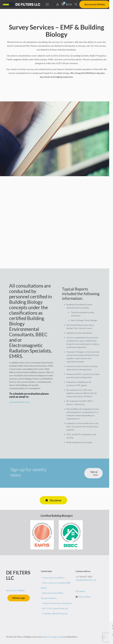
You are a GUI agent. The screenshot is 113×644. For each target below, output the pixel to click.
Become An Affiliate (95, 4)
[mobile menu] (47, 4)
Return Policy (84, 597)
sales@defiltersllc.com (19, 402)
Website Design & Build (53, 637)
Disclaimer (80, 591)
